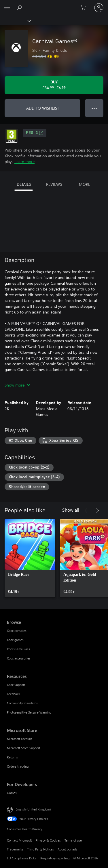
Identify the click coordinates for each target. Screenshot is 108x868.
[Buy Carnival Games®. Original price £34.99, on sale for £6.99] (54, 85)
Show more (17, 385)
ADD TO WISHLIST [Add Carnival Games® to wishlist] (43, 108)
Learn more (24, 161)
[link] (30, 558)
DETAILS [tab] (24, 184)
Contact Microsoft (19, 840)
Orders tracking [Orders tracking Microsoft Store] (18, 766)
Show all (71, 510)
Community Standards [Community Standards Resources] (22, 703)
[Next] (98, 511)
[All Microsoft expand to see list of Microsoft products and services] (7, 8)
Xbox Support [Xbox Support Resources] (16, 685)
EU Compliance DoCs (22, 858)
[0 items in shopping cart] (85, 8)
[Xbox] (15, 20)
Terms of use (73, 840)
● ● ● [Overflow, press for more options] (94, 108)
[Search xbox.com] (20, 7)
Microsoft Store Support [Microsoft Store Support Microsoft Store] (24, 748)
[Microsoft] (54, 4)
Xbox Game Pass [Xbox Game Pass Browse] (18, 649)
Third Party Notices (40, 849)
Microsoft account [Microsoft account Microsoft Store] (19, 739)
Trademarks (15, 849)
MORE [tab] (85, 184)
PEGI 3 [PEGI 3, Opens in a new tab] (35, 133)
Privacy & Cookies (48, 840)
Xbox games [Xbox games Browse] (15, 640)
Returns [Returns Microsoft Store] (12, 757)
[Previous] (86, 511)
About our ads (67, 849)
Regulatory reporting (55, 858)
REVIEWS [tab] (54, 184)
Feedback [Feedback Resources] (13, 694)
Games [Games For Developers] (12, 793)
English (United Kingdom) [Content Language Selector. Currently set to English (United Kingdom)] (33, 809)
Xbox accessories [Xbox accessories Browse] (19, 658)
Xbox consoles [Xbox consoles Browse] (17, 631)
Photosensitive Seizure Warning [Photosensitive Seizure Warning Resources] (29, 712)
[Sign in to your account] (99, 8)
